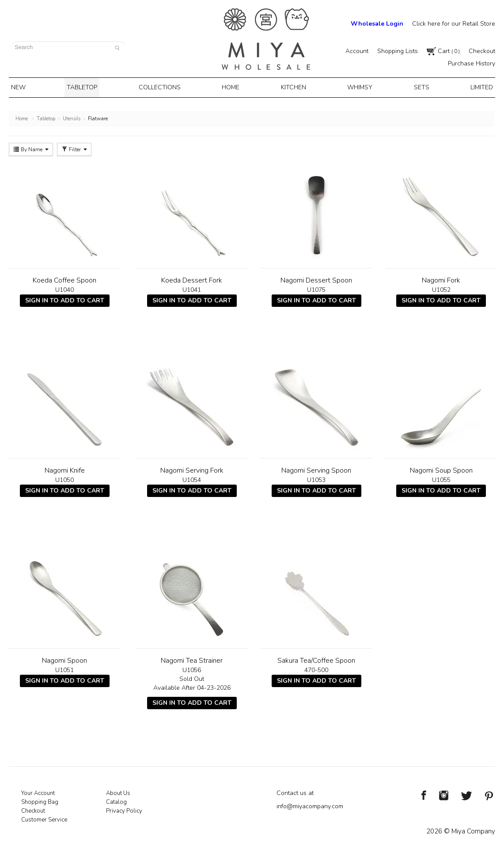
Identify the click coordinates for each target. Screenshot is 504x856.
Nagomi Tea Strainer (192, 659)
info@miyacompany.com (310, 804)
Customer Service (44, 818)
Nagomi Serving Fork (192, 469)
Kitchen (293, 87)
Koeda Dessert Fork (192, 279)
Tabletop (87, 87)
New (25, 87)
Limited (474, 87)
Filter (74, 148)
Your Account (38, 791)
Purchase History (472, 63)
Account (357, 51)
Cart (443, 51)
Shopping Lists (398, 51)
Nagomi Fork (441, 279)
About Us (118, 791)
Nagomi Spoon (64, 659)
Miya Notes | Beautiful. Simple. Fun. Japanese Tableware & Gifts (266, 39)
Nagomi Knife (65, 469)
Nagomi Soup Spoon (441, 469)
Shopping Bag (40, 800)
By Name (31, 148)
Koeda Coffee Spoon (64, 279)
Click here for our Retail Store (454, 24)
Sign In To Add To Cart (65, 299)
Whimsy (357, 87)
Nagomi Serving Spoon (316, 469)
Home (233, 87)
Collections (163, 87)
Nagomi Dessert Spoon (316, 279)
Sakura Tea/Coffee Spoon (316, 659)
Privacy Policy (124, 809)
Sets (417, 87)
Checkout (482, 51)
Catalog (116, 800)
